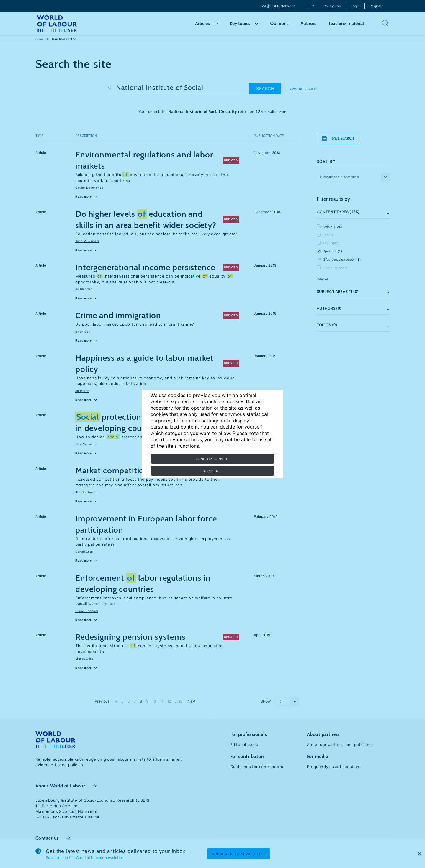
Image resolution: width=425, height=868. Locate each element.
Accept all (212, 471)
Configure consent (212, 459)
